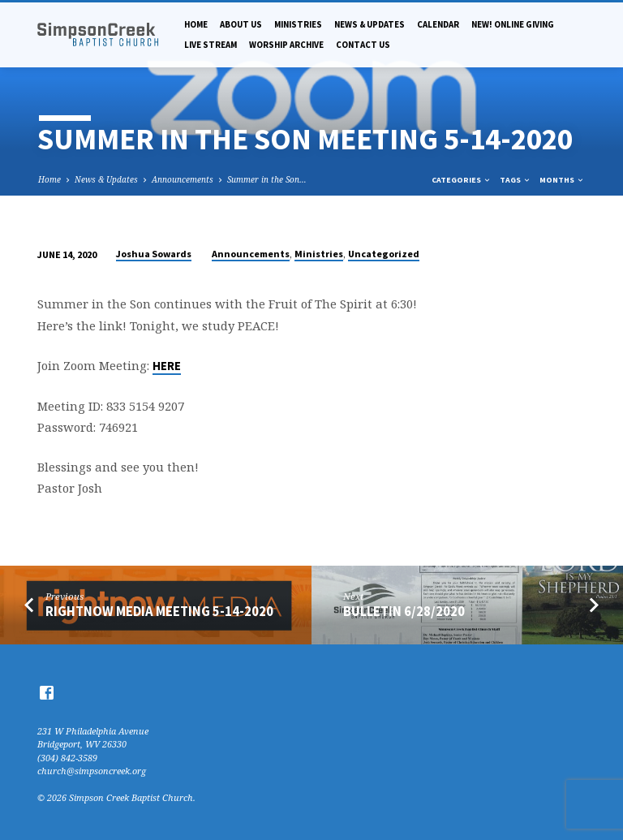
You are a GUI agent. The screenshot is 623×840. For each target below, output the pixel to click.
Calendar (438, 24)
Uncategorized (384, 254)
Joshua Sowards (154, 254)
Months (562, 180)
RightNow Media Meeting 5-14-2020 (159, 612)
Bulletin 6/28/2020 (404, 612)
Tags (516, 180)
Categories (462, 180)
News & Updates (370, 24)
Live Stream (211, 45)
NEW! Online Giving (513, 24)
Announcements (183, 179)
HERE (167, 366)
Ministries (298, 24)
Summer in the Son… (267, 179)
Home (196, 24)
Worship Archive (286, 45)
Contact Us (363, 45)
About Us (241, 24)
